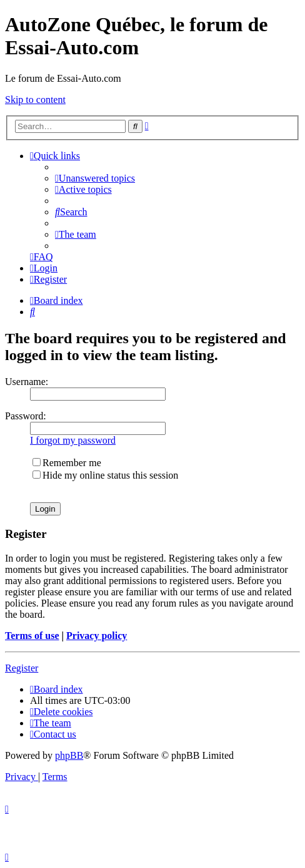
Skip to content (35, 100)
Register (22, 668)
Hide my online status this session (105, 475)
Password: (26, 416)
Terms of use (32, 636)
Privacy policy (97, 636)
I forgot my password (73, 440)
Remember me (67, 463)
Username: (27, 382)
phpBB (69, 755)
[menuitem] (95, 178)
